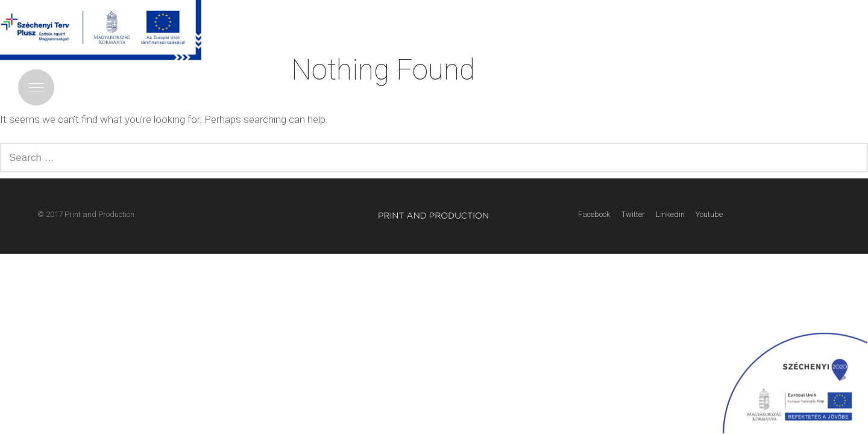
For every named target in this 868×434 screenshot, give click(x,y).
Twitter (633, 214)
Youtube (709, 214)
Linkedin (670, 214)
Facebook (594, 214)
